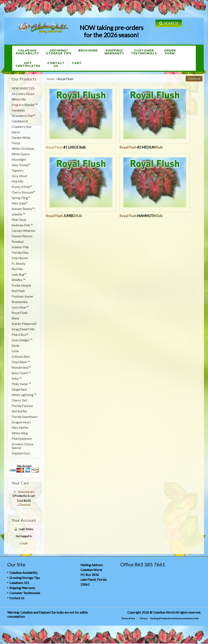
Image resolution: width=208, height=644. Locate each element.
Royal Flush (66, 147)
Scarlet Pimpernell (24, 324)
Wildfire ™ (18, 280)
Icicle (15, 351)
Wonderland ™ (21, 368)
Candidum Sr (20, 121)
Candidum (18, 110)
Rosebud (17, 242)
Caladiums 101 (19, 583)
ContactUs (56, 64)
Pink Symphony (22, 439)
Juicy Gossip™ (21, 165)
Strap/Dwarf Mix (23, 329)
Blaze (15, 318)
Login (25, 543)
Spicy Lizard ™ (21, 373)
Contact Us (17, 598)
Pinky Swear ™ (21, 384)
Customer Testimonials (25, 593)
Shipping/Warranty (114, 52)
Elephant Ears (21, 453)
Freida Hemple (21, 285)
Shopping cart (26, 492)
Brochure (88, 50)
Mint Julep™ (20, 203)
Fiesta (16, 143)
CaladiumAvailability (27, 52)
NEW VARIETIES (23, 88)
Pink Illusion (20, 258)
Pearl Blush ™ (21, 362)
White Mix (19, 99)
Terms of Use (128, 618)
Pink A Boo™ (20, 335)
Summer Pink (20, 247)
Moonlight (19, 160)
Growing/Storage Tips (59, 52)
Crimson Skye (21, 357)
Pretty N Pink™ (22, 187)
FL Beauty (18, 264)
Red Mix (17, 269)
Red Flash (18, 291)
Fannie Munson (22, 236)
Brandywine (20, 302)
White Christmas (23, 149)
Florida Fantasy (22, 406)
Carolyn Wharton (23, 231)
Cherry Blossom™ (23, 192)
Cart (77, 63)
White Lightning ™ (24, 395)
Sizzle (15, 346)
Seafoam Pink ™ (22, 225)
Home (50, 79)
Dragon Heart (21, 422)
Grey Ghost (19, 176)
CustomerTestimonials (144, 52)
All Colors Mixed (23, 94)
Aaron (16, 132)
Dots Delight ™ (22, 340)
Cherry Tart (19, 400)
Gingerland (19, 389)
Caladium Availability (23, 573)
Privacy (144, 618)
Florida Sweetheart (25, 417)
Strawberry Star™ (23, 116)
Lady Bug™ (19, 274)
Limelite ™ (18, 214)
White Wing (20, 433)
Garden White (21, 138)
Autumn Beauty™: (23, 209)
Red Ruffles (19, 411)
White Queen (21, 154)
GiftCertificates (28, 64)
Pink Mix (17, 181)
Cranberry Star (22, 127)
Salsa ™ (17, 378)
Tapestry (18, 170)
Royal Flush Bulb (141, 147)
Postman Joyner (22, 296)
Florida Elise (20, 253)
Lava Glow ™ (20, 307)
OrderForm (170, 52)
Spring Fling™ (21, 198)
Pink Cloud (19, 220)
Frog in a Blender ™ (25, 105)
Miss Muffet (20, 428)
